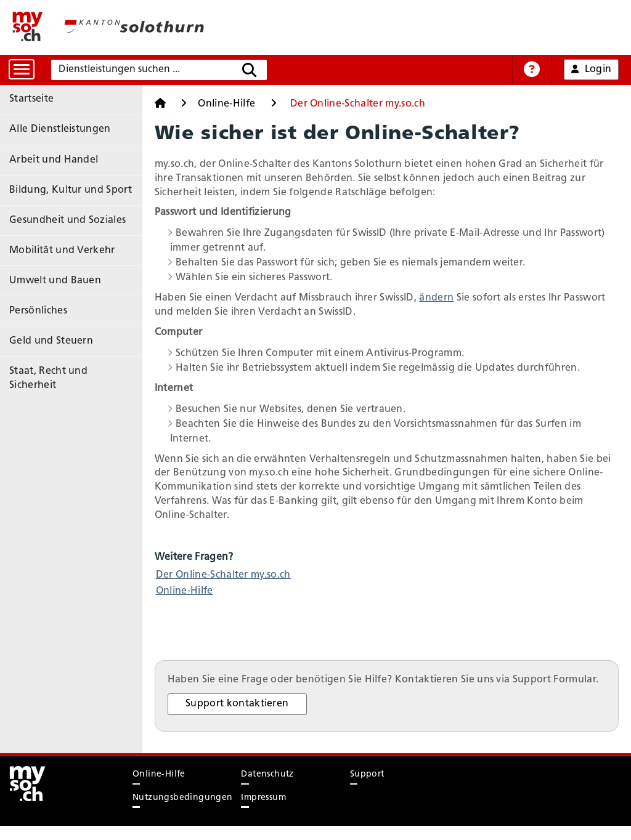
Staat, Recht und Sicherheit (73, 347)
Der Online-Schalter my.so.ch (245, 575)
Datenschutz (267, 789)
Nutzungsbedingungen (183, 811)
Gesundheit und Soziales (67, 209)
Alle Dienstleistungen (60, 126)
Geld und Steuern (51, 319)
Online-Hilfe (234, 104)
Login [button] (592, 70)
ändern (458, 298)
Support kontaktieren (260, 718)
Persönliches (38, 291)
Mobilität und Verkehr (62, 236)
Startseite (31, 98)
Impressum (263, 811)
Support (367, 789)
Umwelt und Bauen (55, 264)
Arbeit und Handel (54, 153)
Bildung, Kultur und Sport (71, 181)
